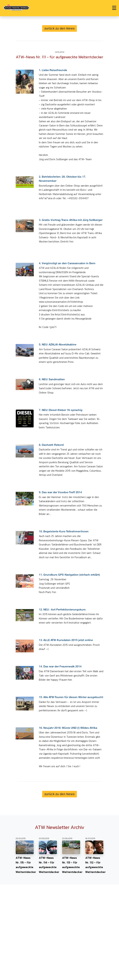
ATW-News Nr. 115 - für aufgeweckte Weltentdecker (25, 857)
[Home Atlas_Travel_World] (16, 7)
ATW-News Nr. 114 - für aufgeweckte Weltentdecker (48, 857)
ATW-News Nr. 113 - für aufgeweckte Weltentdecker (71, 857)
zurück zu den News (60, 28)
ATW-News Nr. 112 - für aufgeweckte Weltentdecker (94, 857)
